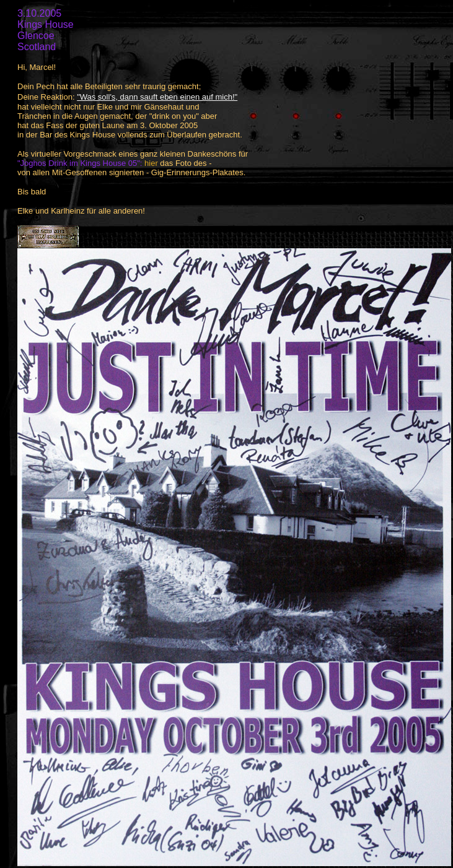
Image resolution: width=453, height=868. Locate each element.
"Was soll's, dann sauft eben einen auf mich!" (157, 97)
